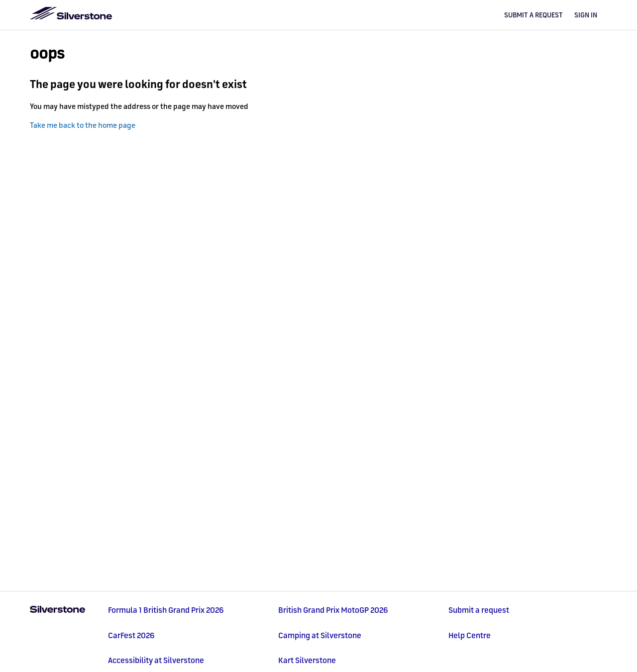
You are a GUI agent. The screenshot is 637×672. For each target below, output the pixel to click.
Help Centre (470, 635)
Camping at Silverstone (320, 635)
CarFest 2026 (131, 635)
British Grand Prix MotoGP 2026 (333, 610)
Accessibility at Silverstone (156, 660)
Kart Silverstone (307, 660)
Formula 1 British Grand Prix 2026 (166, 610)
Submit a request (533, 15)
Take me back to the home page (83, 125)
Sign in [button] (586, 15)
